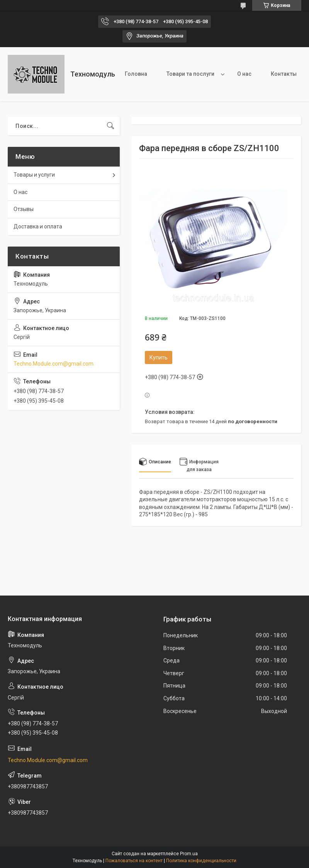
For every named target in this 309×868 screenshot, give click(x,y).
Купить (159, 357)
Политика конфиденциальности (201, 861)
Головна (136, 74)
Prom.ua (189, 854)
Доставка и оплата (38, 226)
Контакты (284, 74)
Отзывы (24, 209)
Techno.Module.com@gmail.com (53, 364)
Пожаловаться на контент (134, 861)
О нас (244, 74)
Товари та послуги (190, 74)
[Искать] (110, 126)
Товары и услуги (34, 175)
